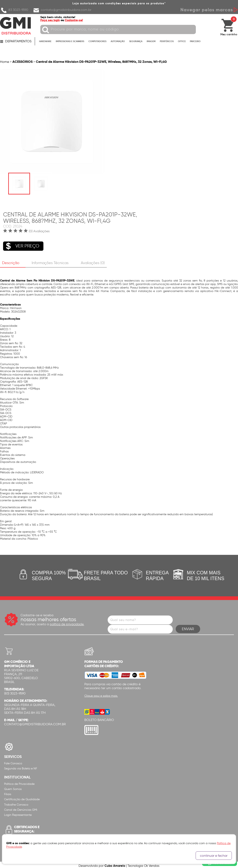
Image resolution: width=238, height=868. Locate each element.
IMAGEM (151, 41)
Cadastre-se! (75, 20)
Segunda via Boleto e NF (21, 767)
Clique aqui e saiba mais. (101, 694)
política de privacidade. (67, 623)
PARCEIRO (195, 41)
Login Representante (18, 813)
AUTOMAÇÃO (118, 41)
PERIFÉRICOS (167, 41)
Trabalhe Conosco (16, 803)
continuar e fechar (214, 856)
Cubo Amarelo (115, 864)
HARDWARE (45, 41)
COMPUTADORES (97, 41)
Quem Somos (13, 787)
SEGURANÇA (136, 41)
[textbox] (119, 29)
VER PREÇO (21, 245)
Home (5, 62)
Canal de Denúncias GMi (21, 808)
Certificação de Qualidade (22, 798)
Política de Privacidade (19, 782)
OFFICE (182, 41)
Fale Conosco (13, 762)
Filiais (8, 793)
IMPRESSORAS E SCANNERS (70, 41)
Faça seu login (51, 20)
